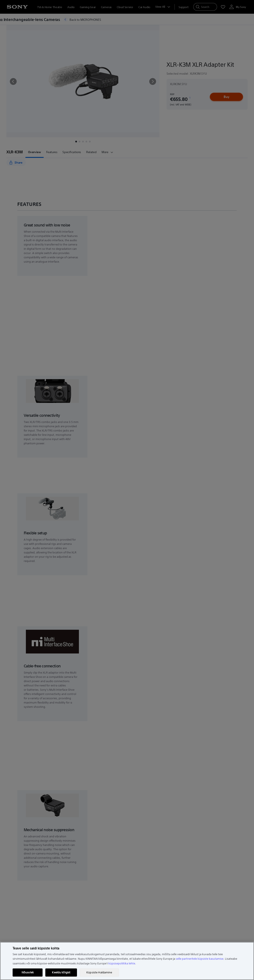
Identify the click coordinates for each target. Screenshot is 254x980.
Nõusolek (28, 972)
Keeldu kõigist (61, 972)
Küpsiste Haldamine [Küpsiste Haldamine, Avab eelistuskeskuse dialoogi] (99, 972)
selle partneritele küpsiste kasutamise (200, 959)
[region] (127, 961)
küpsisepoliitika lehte (122, 963)
